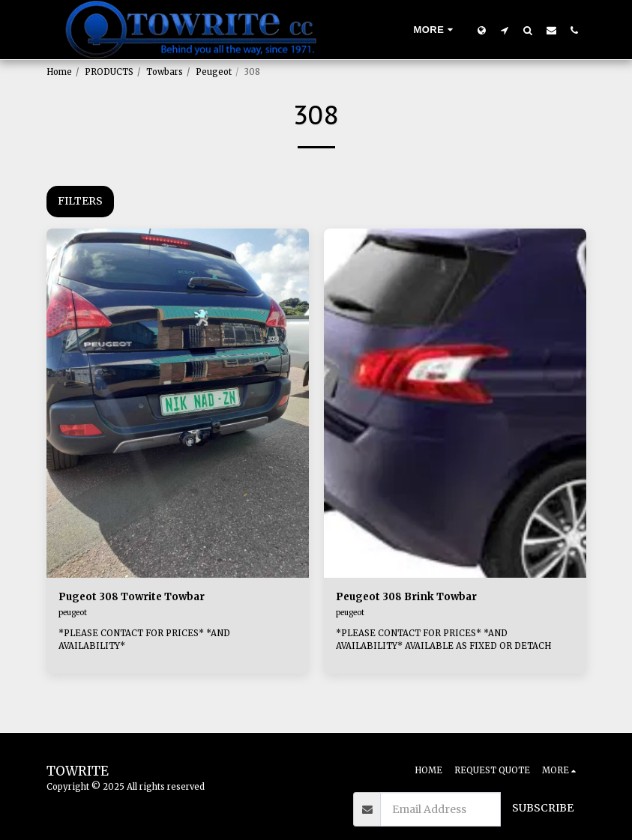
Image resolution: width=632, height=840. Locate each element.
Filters (80, 201)
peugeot (73, 613)
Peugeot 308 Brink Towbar (409, 597)
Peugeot (214, 72)
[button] (505, 30)
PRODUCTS (109, 72)
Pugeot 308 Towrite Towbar (135, 597)
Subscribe (543, 808)
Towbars (165, 72)
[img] (178, 404)
